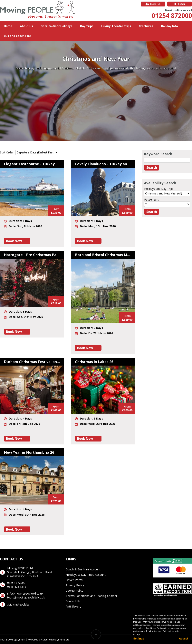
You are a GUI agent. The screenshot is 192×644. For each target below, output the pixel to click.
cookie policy (143, 628)
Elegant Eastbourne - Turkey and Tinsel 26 (32, 164)
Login (182, 4)
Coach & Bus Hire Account (83, 569)
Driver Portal (74, 580)
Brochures (146, 26)
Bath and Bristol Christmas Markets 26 (103, 255)
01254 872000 (172, 15)
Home (8, 26)
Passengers (152, 199)
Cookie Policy (74, 590)
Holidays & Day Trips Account (86, 575)
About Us (26, 26)
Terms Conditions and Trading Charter (91, 596)
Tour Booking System (13, 639)
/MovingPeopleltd (18, 604)
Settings (139, 639)
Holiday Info (169, 26)
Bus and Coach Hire (17, 36)
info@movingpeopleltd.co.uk (25, 593)
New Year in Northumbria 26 (29, 452)
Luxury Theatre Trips (116, 26)
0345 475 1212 (17, 587)
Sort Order (7, 152)
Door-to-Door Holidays (57, 26)
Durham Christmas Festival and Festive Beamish (32, 362)
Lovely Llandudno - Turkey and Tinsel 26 (103, 164)
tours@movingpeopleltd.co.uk (26, 597)
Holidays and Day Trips (159, 189)
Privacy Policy (75, 585)
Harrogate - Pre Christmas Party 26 (32, 255)
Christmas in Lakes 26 (94, 362)
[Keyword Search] (167, 160)
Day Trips (87, 26)
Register (155, 4)
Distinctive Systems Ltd (56, 639)
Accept (183, 639)
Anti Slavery (73, 606)
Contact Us (73, 601)
